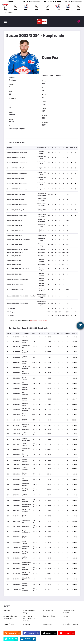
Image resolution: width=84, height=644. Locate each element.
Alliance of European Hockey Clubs (11, 617)
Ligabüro (7, 610)
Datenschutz (47, 624)
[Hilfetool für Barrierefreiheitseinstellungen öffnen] (80, 326)
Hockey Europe (48, 610)
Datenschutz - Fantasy (70, 624)
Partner (65, 616)
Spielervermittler (49, 616)
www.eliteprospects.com (38, 320)
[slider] (42, 8)
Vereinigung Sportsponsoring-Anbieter (29, 618)
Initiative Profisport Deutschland (69, 612)
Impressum (27, 624)
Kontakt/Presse (9, 624)
